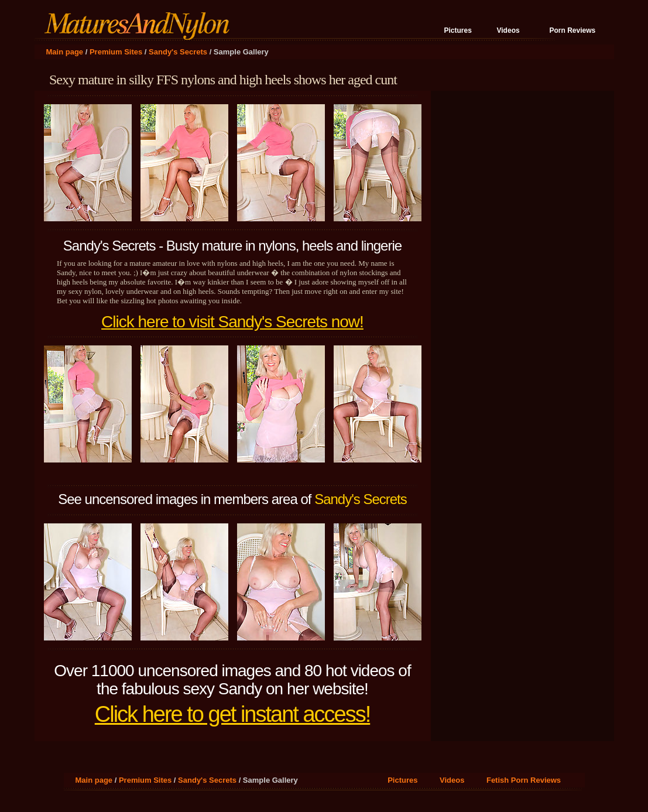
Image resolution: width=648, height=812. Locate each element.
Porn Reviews (573, 30)
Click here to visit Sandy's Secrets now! (232, 322)
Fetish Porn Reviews (524, 780)
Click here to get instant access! (232, 714)
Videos (508, 30)
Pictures (458, 30)
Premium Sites (116, 52)
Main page (65, 52)
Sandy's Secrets (178, 52)
